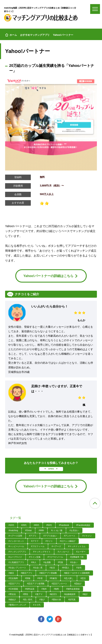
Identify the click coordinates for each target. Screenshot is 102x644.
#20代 (24, 525)
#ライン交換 (35, 557)
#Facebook (64, 525)
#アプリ (33, 536)
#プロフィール (38, 546)
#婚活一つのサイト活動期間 (77, 573)
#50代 (49, 525)
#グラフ (35, 541)
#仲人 (34, 562)
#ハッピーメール (16, 546)
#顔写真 (72, 600)
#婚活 (11, 573)
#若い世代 (28, 600)
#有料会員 (30, 589)
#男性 (26, 594)
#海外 (44, 589)
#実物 (28, 578)
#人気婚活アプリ (16, 562)
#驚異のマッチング (17, 605)
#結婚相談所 (70, 594)
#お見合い (74, 530)
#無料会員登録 (73, 589)
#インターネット (16, 541)
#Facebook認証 (83, 525)
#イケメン (87, 536)
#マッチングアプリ (17, 552)
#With (41, 530)
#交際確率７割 (77, 557)
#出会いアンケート (17, 568)
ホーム (11, 35)
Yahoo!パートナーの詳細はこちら (50, 276)
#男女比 (12, 594)
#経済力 (53, 594)
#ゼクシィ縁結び (68, 541)
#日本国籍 (13, 589)
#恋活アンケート (59, 584)
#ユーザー (81, 552)
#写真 (61, 562)
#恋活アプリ (14, 584)
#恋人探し (69, 578)
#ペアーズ (56, 546)
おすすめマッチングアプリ (35, 35)
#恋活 (83, 578)
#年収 (40, 578)
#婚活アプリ (27, 573)
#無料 (57, 589)
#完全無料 (13, 578)
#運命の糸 (57, 600)
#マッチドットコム (77, 546)
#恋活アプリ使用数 (36, 584)
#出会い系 (38, 568)
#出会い (74, 562)
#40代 (36, 525)
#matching (13, 530)
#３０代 (37, 605)
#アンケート (70, 536)
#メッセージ (63, 552)
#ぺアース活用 (15, 536)
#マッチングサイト (42, 552)
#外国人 (66, 568)
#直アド (39, 594)
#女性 (79, 568)
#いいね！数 (57, 530)
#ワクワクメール (55, 557)
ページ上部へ (95, 503)
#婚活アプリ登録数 (48, 573)
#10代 (11, 525)
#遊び (42, 600)
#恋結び (78, 584)
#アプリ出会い (50, 536)
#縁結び (12, 600)
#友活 (52, 568)
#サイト (49, 541)
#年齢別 (53, 578)
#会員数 (47, 562)
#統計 (85, 594)
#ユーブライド (15, 557)
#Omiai (28, 530)
